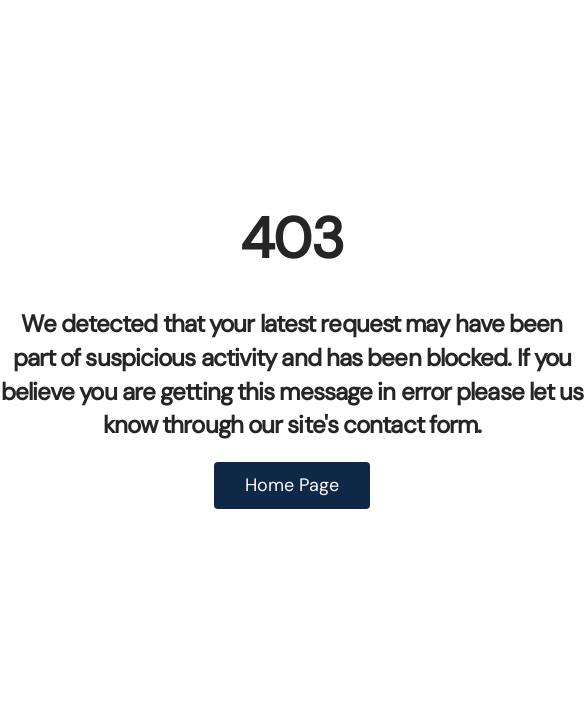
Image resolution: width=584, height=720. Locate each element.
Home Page (292, 485)
